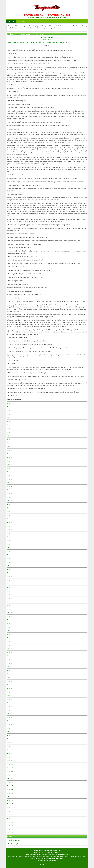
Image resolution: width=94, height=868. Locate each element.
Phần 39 (10, 540)
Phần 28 (10, 501)
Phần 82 (10, 696)
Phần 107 (10, 786)
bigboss (55, 864)
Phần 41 (10, 548)
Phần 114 (10, 811)
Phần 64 (10, 631)
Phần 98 (10, 753)
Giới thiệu (21, 21)
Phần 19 (10, 468)
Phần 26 (10, 494)
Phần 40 (10, 544)
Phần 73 (10, 663)
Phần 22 (10, 479)
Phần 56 (10, 602)
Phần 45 (10, 562)
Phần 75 (10, 670)
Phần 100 (10, 761)
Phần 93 (10, 735)
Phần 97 (10, 750)
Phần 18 (10, 465)
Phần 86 (10, 710)
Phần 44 (10, 558)
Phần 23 (10, 483)
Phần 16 (10, 457)
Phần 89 (10, 721)
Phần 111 (10, 800)
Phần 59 (10, 613)
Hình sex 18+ (63, 854)
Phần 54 (10, 595)
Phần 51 (10, 584)
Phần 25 (10, 490)
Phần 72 (10, 660)
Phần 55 (10, 598)
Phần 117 (10, 822)
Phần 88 (10, 717)
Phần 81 (10, 692)
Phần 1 (9, 403)
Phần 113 (10, 808)
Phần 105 (10, 779)
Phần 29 (10, 504)
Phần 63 (10, 627)
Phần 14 (10, 450)
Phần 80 (10, 688)
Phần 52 (10, 587)
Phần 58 (10, 609)
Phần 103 (10, 771)
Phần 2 (9, 407)
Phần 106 (10, 782)
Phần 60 (10, 616)
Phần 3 (9, 411)
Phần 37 (10, 533)
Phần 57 (10, 605)
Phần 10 (10, 436)
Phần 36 (10, 530)
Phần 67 (10, 642)
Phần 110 (10, 797)
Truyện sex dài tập (14, 840)
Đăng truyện (11, 21)
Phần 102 (10, 768)
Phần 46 (10, 566)
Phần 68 (10, 645)
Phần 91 (10, 728)
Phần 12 (10, 443)
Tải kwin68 (48, 864)
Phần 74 (10, 667)
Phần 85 (10, 707)
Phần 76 (10, 674)
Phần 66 (10, 638)
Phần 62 (10, 623)
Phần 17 (10, 461)
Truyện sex (11, 26)
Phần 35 (10, 526)
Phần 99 (10, 757)
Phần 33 (10, 519)
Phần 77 (10, 678)
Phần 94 (10, 739)
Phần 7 (9, 425)
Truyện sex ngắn (13, 844)
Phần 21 (10, 476)
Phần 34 (10, 522)
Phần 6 (9, 421)
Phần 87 (10, 714)
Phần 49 (10, 577)
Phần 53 (10, 591)
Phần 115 (10, 815)
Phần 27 (10, 497)
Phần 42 (10, 551)
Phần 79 (10, 685)
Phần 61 (10, 620)
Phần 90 (10, 725)
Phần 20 (10, 472)
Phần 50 (10, 580)
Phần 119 (10, 829)
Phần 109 (10, 793)
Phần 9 (9, 432)
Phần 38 (10, 537)
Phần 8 (9, 429)
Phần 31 (10, 512)
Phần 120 (10, 833)
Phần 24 (10, 486)
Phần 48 (10, 573)
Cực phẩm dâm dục (47, 37)
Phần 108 (10, 789)
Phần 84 (10, 703)
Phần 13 (10, 447)
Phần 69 (10, 649)
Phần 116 (10, 818)
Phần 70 (10, 652)
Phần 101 (10, 764)
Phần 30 (10, 508)
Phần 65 (10, 634)
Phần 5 (9, 418)
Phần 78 (10, 681)
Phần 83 (10, 699)
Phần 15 (10, 454)
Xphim (58, 852)
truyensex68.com (49, 850)
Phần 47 (10, 569)
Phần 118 (10, 826)
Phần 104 (10, 775)
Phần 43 (10, 555)
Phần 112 (10, 804)
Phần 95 (10, 743)
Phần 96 (10, 746)
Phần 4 (9, 414)
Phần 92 (10, 732)
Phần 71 (10, 656)
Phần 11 (10, 439)
